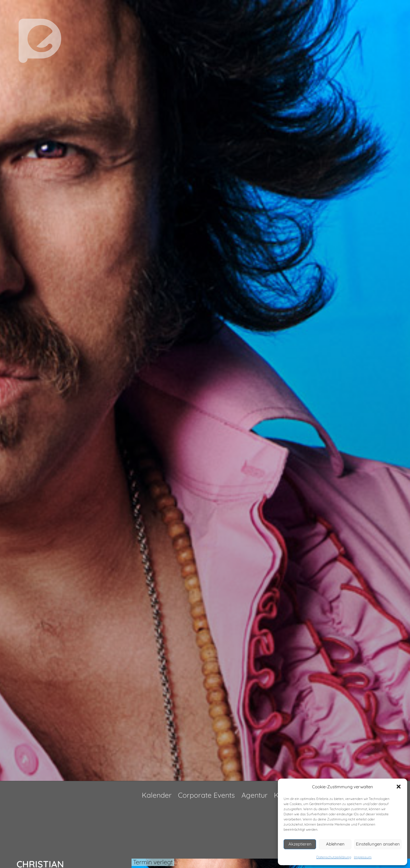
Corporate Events (206, 795)
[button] (399, 787)
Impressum (363, 857)
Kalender (157, 795)
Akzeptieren (300, 844)
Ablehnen (335, 844)
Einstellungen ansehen (378, 844)
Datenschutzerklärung (334, 857)
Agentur (255, 795)
